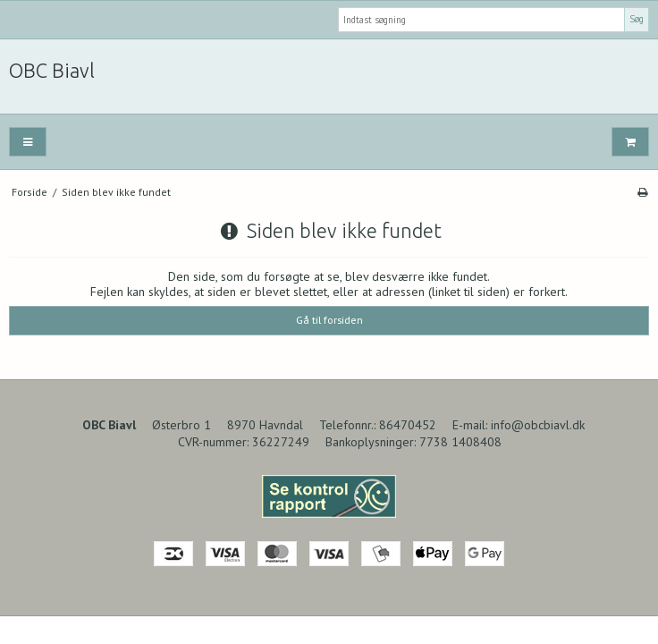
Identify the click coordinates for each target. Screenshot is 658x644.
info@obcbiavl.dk (538, 425)
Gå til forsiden (329, 320)
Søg (637, 19)
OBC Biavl (52, 71)
